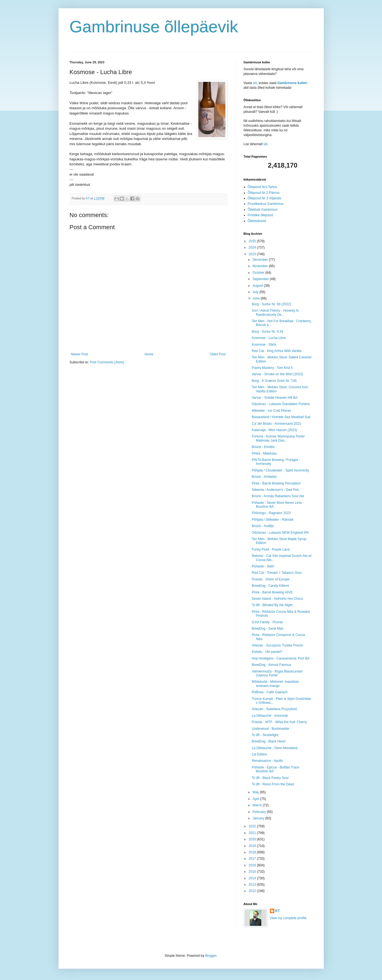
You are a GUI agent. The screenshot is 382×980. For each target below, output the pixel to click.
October (259, 273)
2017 (253, 859)
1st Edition (259, 754)
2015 (253, 872)
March (258, 805)
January (259, 818)
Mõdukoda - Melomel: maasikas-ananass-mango (276, 684)
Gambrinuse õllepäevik (154, 27)
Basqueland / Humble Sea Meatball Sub (281, 417)
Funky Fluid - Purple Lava (271, 549)
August (258, 286)
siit (255, 83)
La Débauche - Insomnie (270, 716)
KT (278, 911)
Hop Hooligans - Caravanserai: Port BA (280, 658)
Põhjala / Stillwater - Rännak (272, 520)
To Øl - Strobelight (265, 735)
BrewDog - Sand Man (268, 629)
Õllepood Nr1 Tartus (263, 187)
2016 (253, 865)
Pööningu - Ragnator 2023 (271, 513)
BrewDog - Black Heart (268, 741)
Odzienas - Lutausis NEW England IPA (280, 533)
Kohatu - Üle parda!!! (267, 652)
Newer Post (80, 354)
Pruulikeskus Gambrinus (266, 204)
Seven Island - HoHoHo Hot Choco (277, 599)
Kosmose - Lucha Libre (269, 338)
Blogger (211, 956)
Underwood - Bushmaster (270, 729)
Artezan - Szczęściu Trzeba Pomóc (277, 645)
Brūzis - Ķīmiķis (263, 447)
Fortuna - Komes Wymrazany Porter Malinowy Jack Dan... (278, 438)
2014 (253, 878)
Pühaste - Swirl (263, 566)
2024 (253, 247)
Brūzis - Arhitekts (264, 477)
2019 (253, 846)
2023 (253, 254)
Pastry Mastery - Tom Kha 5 (272, 368)
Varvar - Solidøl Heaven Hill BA (275, 398)
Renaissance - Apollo (267, 761)
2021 (253, 833)
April (256, 799)
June (256, 298)
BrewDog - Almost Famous (271, 665)
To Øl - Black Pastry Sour (270, 778)
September (261, 279)
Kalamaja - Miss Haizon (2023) (274, 430)
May (256, 792)
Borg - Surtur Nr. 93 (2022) (271, 304)
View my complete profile (288, 918)
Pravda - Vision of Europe (271, 579)
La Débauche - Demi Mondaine (275, 748)
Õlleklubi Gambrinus (263, 210)
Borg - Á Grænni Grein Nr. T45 (274, 381)
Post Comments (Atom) (107, 362)
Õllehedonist (257, 221)
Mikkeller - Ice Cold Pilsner (271, 411)
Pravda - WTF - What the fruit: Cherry (279, 722)
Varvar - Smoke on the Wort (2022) (277, 374)
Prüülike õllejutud (260, 215)
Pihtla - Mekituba (264, 453)
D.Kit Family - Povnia (267, 622)
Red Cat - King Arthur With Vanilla (276, 351)
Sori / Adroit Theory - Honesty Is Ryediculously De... (275, 312)
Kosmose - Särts (264, 345)
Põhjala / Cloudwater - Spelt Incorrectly (280, 470)
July (256, 292)
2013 (253, 885)
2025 (253, 241)
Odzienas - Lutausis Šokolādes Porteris (281, 404)
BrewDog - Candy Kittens (270, 586)
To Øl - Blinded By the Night (272, 605)
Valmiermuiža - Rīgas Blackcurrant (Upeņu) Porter (277, 673)
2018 (253, 852)
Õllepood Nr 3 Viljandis (265, 198)
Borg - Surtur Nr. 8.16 (267, 332)
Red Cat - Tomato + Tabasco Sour (277, 573)
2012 (253, 891)
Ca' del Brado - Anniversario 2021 (276, 424)
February (260, 812)
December (261, 260)
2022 (253, 826)
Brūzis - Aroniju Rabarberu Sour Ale (278, 496)
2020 (253, 839)
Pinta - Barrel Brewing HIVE (272, 592)
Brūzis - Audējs (263, 526)
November (261, 266)
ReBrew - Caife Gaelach (269, 692)
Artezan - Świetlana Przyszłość (274, 709)
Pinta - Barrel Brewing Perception (276, 483)
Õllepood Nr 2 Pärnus (264, 193)
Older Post (218, 354)
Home (149, 354)
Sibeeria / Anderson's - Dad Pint (275, 490)
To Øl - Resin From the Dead (273, 784)
